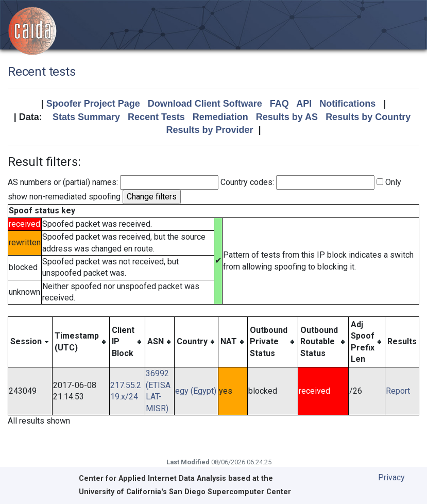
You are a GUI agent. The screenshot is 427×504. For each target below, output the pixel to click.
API (304, 104)
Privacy (391, 477)
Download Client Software (205, 104)
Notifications (347, 104)
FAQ (279, 104)
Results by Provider (209, 130)
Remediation (220, 117)
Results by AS (287, 117)
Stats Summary (86, 117)
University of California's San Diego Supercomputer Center (185, 492)
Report (398, 391)
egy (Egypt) (196, 391)
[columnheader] (30, 342)
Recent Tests (156, 117)
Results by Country (368, 117)
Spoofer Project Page (93, 104)
